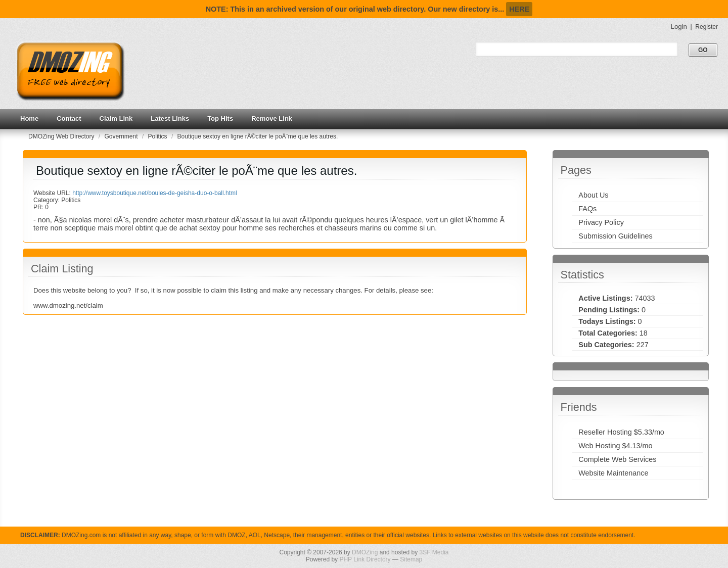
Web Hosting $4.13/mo (615, 446)
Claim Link (116, 119)
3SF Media (434, 552)
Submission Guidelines (615, 236)
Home (29, 119)
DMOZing (365, 552)
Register (707, 27)
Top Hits (220, 119)
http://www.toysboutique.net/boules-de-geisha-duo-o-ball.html (155, 193)
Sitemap (411, 559)
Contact (69, 119)
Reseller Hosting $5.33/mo (621, 432)
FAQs (587, 209)
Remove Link (272, 119)
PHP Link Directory (365, 559)
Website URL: (53, 193)
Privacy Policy (601, 222)
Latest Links (170, 119)
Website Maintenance (613, 473)
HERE (519, 9)
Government (122, 136)
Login (679, 27)
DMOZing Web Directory (62, 136)
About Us (593, 195)
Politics (158, 136)
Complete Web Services (617, 459)
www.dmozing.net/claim (68, 305)
